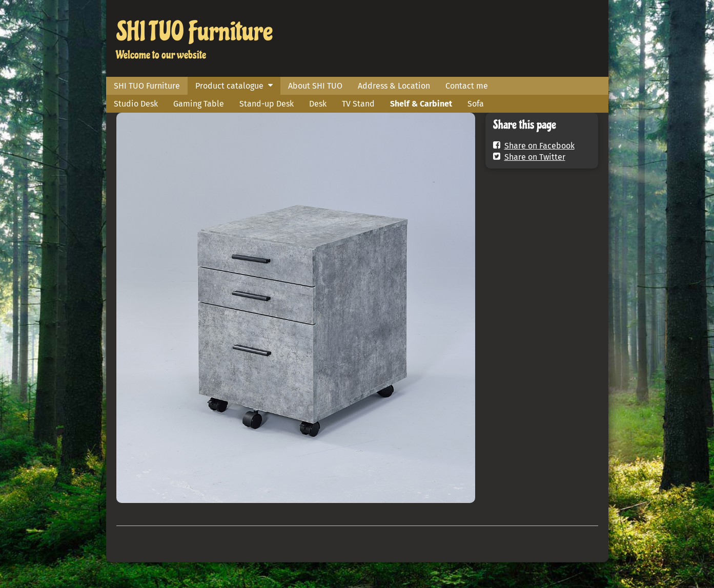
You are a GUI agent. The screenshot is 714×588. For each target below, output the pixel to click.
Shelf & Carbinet (421, 104)
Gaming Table (199, 104)
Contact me (467, 86)
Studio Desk (136, 104)
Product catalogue (229, 86)
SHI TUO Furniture (195, 31)
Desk (318, 104)
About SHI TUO (315, 86)
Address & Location (394, 86)
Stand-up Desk (267, 104)
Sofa (476, 104)
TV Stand (358, 104)
